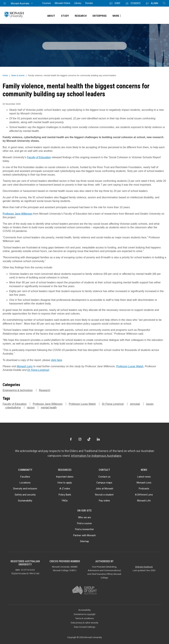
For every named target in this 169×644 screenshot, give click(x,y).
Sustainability (25, 501)
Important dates (65, 477)
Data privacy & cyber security (84, 623)
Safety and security (25, 495)
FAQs (65, 501)
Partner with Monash (84, 535)
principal (135, 404)
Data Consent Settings (85, 627)
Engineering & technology (18, 390)
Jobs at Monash (104, 489)
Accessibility (84, 610)
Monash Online (63, 3)
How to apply (65, 483)
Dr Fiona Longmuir (38, 370)
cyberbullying (13, 408)
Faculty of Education (39, 157)
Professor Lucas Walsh (130, 366)
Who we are (84, 517)
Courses (47, 3)
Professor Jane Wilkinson (18, 214)
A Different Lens (144, 495)
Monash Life (144, 501)
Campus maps (104, 483)
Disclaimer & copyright (85, 614)
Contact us (104, 477)
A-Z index (65, 489)
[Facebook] (71, 439)
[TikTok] (89, 439)
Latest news (144, 477)
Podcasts (144, 489)
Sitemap (84, 541)
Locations (25, 483)
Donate (89, 3)
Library (78, 3)
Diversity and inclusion (25, 489)
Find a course (84, 523)
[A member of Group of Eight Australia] (84, 590)
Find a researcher (84, 529)
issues (150, 404)
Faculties (25, 477)
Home (5, 75)
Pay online (104, 501)
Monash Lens (25, 366)
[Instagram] (80, 439)
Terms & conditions (84, 618)
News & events (18, 75)
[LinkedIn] (98, 439)
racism (31, 408)
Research (45, 390)
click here (57, 360)
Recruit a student (104, 495)
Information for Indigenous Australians (96, 456)
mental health (49, 408)
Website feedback (144, 567)
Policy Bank (65, 495)
